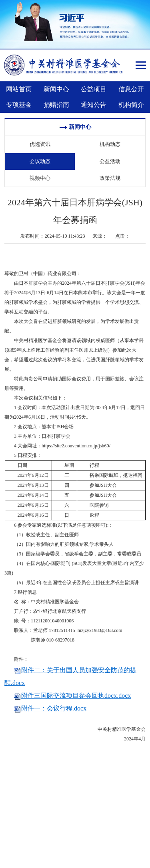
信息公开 (131, 89)
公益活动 (110, 161)
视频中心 (40, 178)
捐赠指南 (56, 105)
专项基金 (19, 105)
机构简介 (131, 105)
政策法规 (110, 178)
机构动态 (110, 144)
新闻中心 (56, 89)
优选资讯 (40, 144)
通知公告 (94, 105)
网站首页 (19, 89)
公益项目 (94, 89)
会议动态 (40, 161)
